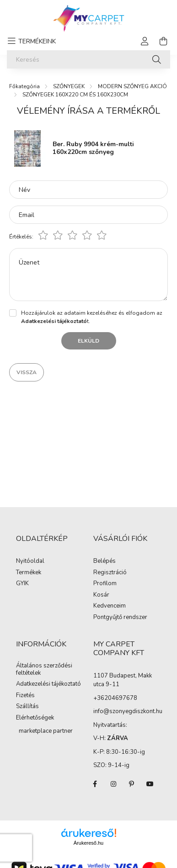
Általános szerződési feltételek (44, 670)
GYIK (22, 584)
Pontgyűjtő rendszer (120, 618)
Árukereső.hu (88, 843)
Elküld (88, 341)
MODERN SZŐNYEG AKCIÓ (132, 86)
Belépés (105, 561)
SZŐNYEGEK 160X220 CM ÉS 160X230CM (75, 95)
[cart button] (163, 41)
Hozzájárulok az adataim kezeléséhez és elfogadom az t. (92, 317)
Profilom (105, 584)
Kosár (101, 595)
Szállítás (27, 707)
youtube (150, 784)
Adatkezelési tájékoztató (48, 684)
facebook (95, 784)
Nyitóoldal (30, 561)
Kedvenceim (110, 606)
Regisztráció (110, 573)
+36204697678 (115, 698)
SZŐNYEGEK (69, 86)
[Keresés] (88, 59)
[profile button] (145, 41)
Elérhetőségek (35, 718)
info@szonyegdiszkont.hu (128, 711)
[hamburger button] (30, 41)
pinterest (132, 784)
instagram (113, 784)
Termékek (29, 573)
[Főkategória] (24, 86)
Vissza (27, 372)
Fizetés (25, 696)
